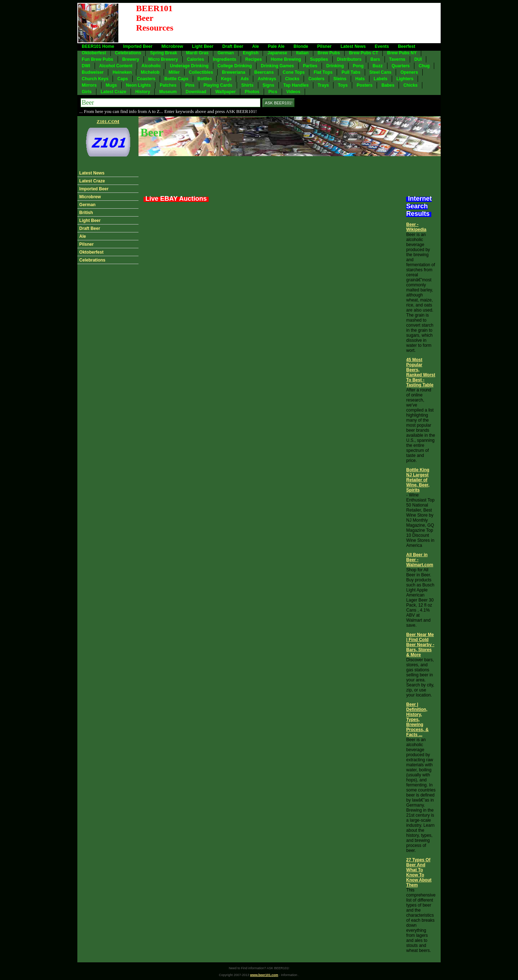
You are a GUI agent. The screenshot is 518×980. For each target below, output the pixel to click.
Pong (358, 66)
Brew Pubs (329, 53)
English (251, 53)
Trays (323, 85)
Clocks (292, 79)
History (143, 92)
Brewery (131, 59)
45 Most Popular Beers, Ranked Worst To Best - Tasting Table (421, 372)
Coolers (316, 79)
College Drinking (235, 66)
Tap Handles (296, 85)
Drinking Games (277, 66)
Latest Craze (113, 92)
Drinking (335, 66)
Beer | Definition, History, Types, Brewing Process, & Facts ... (417, 720)
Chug (424, 66)
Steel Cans (380, 72)
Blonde (301, 46)
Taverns (397, 59)
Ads (245, 79)
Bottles (205, 79)
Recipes (254, 59)
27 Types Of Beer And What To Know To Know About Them (419, 872)
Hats (360, 79)
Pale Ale (276, 46)
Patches (168, 85)
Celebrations (128, 53)
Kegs (226, 79)
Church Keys (95, 79)
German (226, 53)
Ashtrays (267, 79)
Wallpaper (225, 92)
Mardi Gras (197, 53)
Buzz (378, 66)
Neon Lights (138, 85)
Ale (256, 46)
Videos (293, 92)
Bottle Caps (176, 79)
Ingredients (225, 59)
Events (382, 46)
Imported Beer (138, 46)
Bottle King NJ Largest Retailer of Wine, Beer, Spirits (418, 480)
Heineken (122, 72)
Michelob (150, 72)
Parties (310, 66)
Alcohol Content (116, 66)
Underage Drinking (189, 66)
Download (196, 92)
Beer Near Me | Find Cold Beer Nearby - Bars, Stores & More (420, 645)
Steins (340, 79)
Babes (388, 85)
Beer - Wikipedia (416, 227)
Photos (252, 92)
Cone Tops (294, 72)
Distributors (349, 59)
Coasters (146, 79)
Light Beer (203, 46)
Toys (343, 85)
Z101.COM (108, 121)
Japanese (277, 53)
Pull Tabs (351, 72)
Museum (168, 92)
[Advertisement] (309, 23)
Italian (302, 53)
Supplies (319, 59)
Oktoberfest (94, 53)
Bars (375, 59)
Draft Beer (233, 46)
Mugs (111, 85)
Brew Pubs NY (402, 53)
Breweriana (234, 72)
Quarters (401, 66)
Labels (381, 79)
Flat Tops (323, 72)
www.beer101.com (264, 975)
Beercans (264, 72)
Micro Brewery (163, 59)
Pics (273, 92)
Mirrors (89, 85)
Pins (190, 85)
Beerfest (406, 46)
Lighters (405, 79)
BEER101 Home (98, 46)
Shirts (247, 85)
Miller (174, 72)
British (86, 213)
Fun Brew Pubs (97, 59)
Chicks (410, 85)
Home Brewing (286, 59)
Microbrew (172, 46)
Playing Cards (218, 85)
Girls (87, 92)
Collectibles (201, 72)
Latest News (353, 46)
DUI (418, 59)
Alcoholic (151, 66)
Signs (269, 85)
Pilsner (324, 46)
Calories (196, 59)
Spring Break (163, 53)
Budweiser (93, 72)
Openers (409, 72)
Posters (364, 85)
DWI (86, 66)
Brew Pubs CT (363, 53)
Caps (122, 79)
